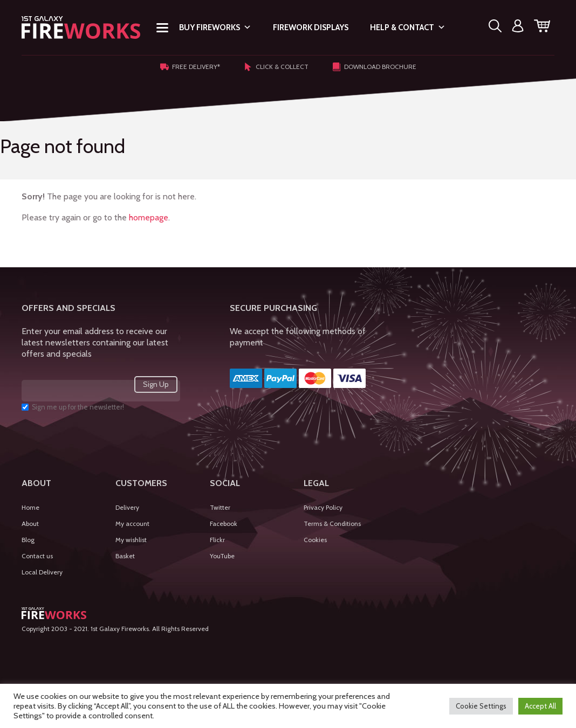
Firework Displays (311, 27)
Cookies (315, 540)
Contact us (37, 556)
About (30, 524)
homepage (149, 217)
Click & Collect (276, 67)
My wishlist (131, 540)
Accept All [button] (540, 706)
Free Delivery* (190, 67)
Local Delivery (42, 572)
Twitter (220, 507)
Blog (28, 540)
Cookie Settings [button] (481, 706)
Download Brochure (374, 67)
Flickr (217, 540)
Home (30, 507)
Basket (125, 556)
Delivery (127, 507)
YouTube (222, 556)
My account (132, 524)
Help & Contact (408, 27)
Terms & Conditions (332, 524)
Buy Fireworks (215, 27)
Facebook (224, 524)
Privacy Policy (323, 507)
